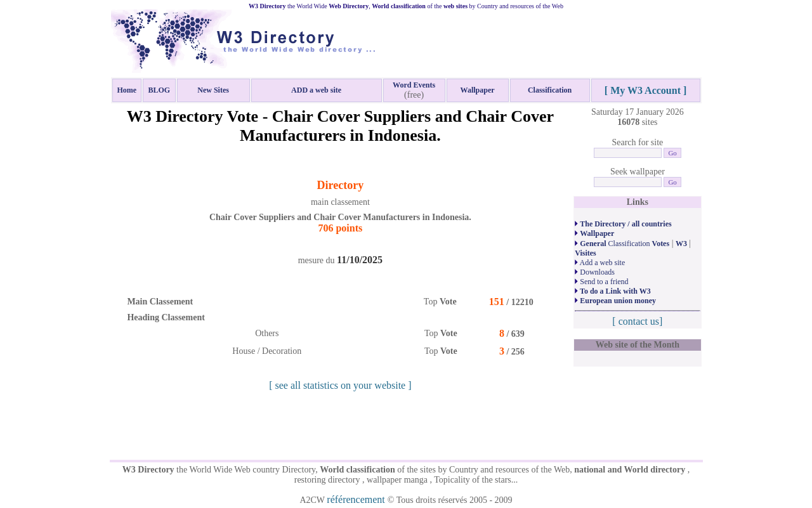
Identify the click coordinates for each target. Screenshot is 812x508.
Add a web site (600, 263)
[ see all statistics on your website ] (340, 385)
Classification (622, 244)
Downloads (595, 272)
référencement (357, 499)
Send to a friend (601, 282)
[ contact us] (637, 321)
